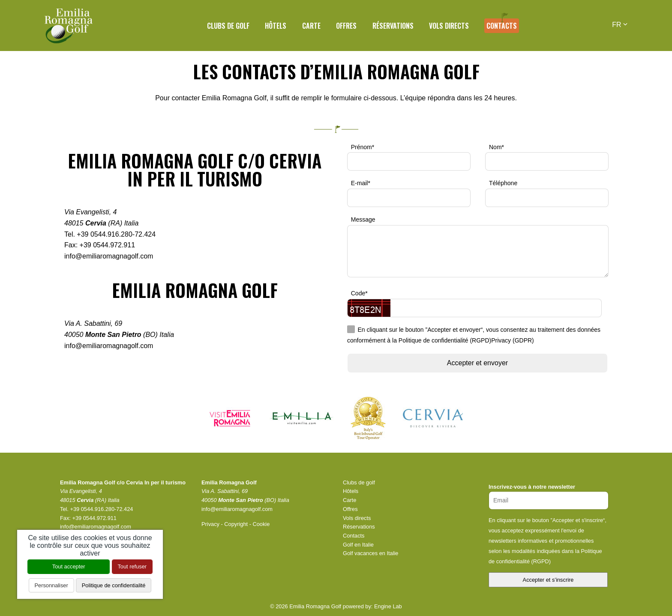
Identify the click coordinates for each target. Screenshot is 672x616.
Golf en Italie (358, 545)
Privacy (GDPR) (513, 341)
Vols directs (449, 26)
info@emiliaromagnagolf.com (109, 256)
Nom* (496, 147)
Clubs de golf (228, 26)
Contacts (502, 26)
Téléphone (503, 183)
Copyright (236, 524)
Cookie (261, 524)
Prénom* (363, 147)
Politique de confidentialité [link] (114, 585)
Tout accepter (69, 566)
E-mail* (361, 183)
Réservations (393, 26)
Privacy (210, 524)
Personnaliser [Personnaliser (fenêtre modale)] (51, 585)
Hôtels (276, 26)
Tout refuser (132, 566)
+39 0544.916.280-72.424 (116, 234)
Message (363, 219)
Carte (311, 26)
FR (620, 25)
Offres (346, 26)
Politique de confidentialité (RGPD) (445, 341)
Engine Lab (388, 606)
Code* (359, 293)
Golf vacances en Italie (370, 553)
